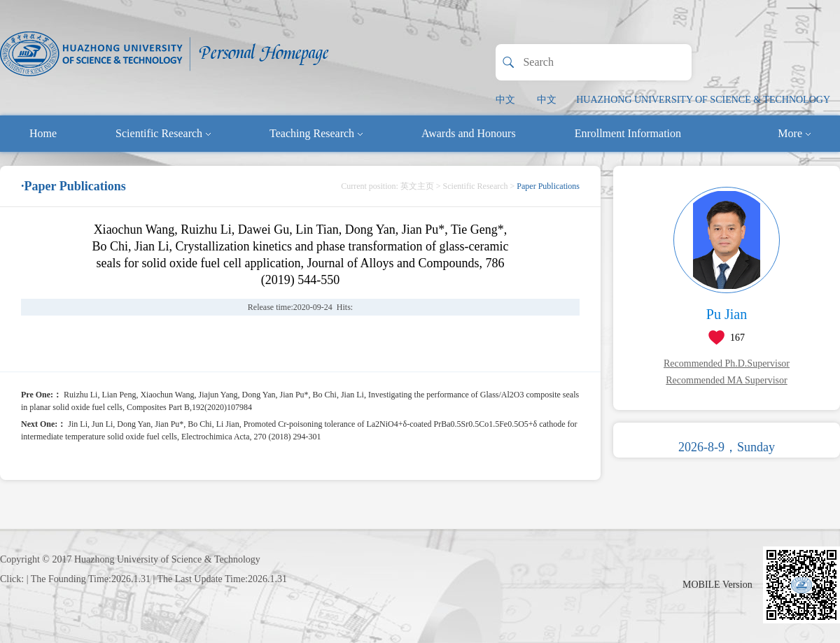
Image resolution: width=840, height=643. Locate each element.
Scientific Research (163, 133)
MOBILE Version (717, 585)
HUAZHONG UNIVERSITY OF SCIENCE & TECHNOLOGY (703, 100)
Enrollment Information (628, 133)
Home (43, 133)
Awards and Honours (469, 133)
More (794, 133)
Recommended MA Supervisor (726, 380)
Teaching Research (316, 133)
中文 (505, 100)
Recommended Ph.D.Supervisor (727, 363)
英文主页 (417, 186)
